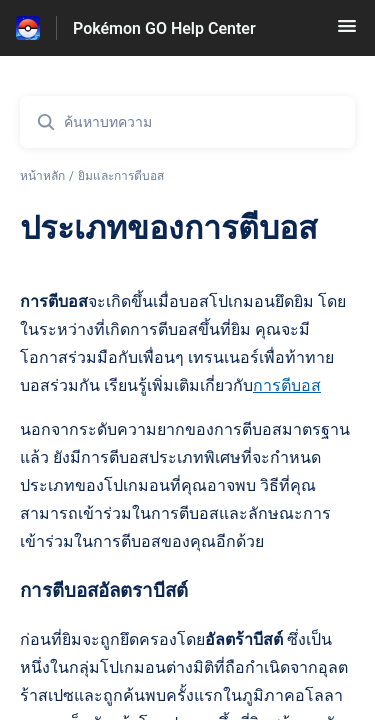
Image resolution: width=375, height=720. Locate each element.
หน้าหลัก (42, 176)
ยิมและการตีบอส (121, 176)
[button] (347, 32)
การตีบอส (287, 385)
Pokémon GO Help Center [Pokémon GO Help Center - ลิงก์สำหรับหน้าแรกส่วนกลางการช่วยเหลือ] (164, 28)
